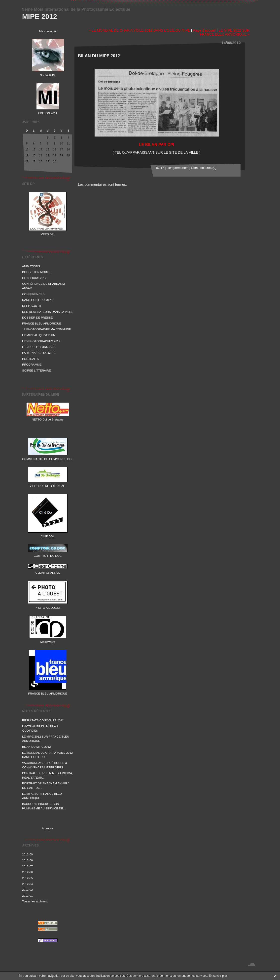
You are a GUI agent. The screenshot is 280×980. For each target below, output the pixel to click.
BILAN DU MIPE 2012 (36, 747)
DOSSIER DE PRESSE (37, 317)
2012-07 (27, 866)
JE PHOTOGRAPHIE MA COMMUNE (47, 329)
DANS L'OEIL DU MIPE (37, 300)
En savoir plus (218, 976)
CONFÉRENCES (33, 294)
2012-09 (27, 854)
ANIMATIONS (31, 266)
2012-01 (27, 896)
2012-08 (27, 860)
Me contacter (48, 31)
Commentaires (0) (204, 168)
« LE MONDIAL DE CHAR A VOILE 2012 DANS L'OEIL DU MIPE (139, 30)
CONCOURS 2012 (34, 278)
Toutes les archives (35, 901)
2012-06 (27, 872)
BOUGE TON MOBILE (37, 272)
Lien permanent (177, 168)
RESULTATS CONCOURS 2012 (43, 720)
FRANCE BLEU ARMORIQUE (42, 323)
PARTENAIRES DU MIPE (39, 353)
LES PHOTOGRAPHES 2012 (41, 341)
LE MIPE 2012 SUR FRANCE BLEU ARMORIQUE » (225, 32)
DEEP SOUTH (32, 306)
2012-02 (27, 890)
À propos (48, 828)
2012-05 (27, 878)
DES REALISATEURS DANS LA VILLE (47, 312)
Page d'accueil (204, 30)
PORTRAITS (30, 359)
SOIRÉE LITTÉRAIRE (36, 370)
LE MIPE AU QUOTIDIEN (39, 335)
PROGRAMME (32, 364)
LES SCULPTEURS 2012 (39, 347)
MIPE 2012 (40, 16)
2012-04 (27, 884)
